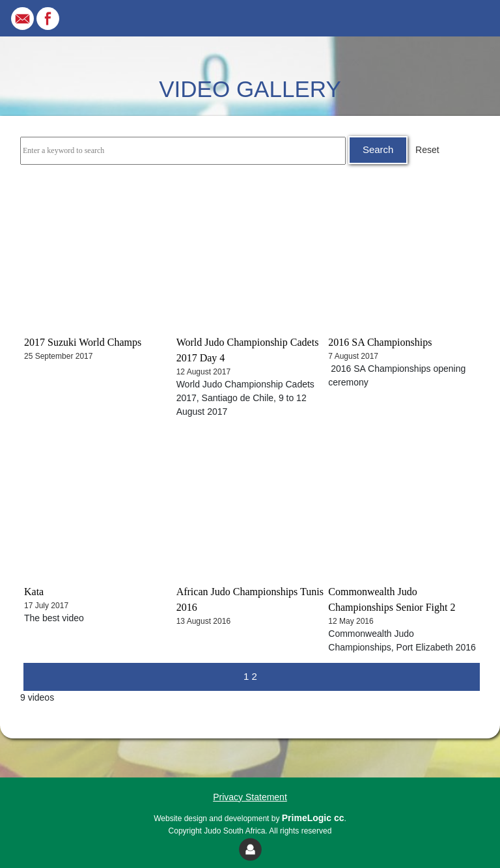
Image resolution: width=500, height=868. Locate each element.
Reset (427, 150)
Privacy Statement (250, 797)
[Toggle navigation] (471, 18)
